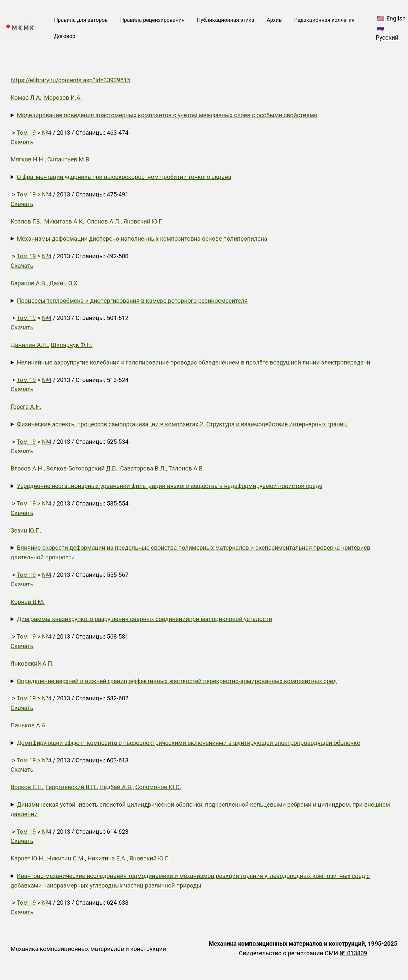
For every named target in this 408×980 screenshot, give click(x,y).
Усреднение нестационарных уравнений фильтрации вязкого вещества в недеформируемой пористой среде (170, 486)
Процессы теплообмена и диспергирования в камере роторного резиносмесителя (132, 301)
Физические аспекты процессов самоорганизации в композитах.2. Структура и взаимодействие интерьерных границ (182, 424)
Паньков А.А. (29, 725)
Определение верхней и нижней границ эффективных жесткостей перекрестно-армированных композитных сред (177, 681)
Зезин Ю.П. (26, 530)
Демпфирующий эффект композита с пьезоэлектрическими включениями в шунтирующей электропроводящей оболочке (188, 743)
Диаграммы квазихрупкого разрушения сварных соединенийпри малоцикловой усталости (144, 619)
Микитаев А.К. (64, 221)
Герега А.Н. (26, 407)
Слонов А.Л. (104, 221)
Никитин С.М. (66, 858)
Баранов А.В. (29, 283)
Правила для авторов (81, 20)
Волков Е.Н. (27, 787)
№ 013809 (353, 953)
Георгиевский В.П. (71, 787)
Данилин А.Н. (29, 345)
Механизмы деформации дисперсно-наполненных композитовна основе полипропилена (142, 239)
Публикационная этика (226, 20)
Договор (65, 36)
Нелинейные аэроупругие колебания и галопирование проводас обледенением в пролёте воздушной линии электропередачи (194, 362)
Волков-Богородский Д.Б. (82, 468)
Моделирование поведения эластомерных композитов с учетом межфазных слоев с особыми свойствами (167, 115)
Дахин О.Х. (64, 283)
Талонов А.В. (186, 468)
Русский (387, 37)
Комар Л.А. (26, 98)
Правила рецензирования (152, 20)
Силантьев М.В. (69, 159)
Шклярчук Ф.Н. (72, 345)
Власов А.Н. (27, 468)
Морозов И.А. (63, 98)
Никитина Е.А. (107, 858)
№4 (47, 133)
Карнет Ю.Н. (28, 858)
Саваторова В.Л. (143, 468)
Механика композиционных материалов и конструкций (88, 949)
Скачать (22, 142)
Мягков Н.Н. (28, 159)
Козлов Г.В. (26, 221)
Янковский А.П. (32, 664)
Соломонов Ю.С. (158, 787)
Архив (274, 20)
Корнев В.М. (28, 602)
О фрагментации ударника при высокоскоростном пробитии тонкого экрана (124, 177)
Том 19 (26, 133)
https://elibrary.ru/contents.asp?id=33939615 (70, 80)
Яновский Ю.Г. (143, 221)
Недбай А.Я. (116, 787)
